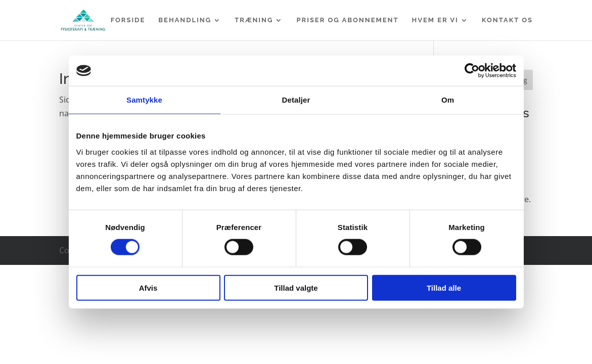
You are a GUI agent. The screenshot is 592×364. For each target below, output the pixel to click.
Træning (254, 20)
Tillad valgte (296, 287)
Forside (128, 20)
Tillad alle (444, 287)
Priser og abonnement (347, 20)
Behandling (185, 20)
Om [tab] (448, 100)
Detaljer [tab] (296, 100)
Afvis (148, 287)
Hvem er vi (435, 20)
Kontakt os (507, 20)
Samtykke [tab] (144, 100)
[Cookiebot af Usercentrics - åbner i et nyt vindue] (472, 71)
